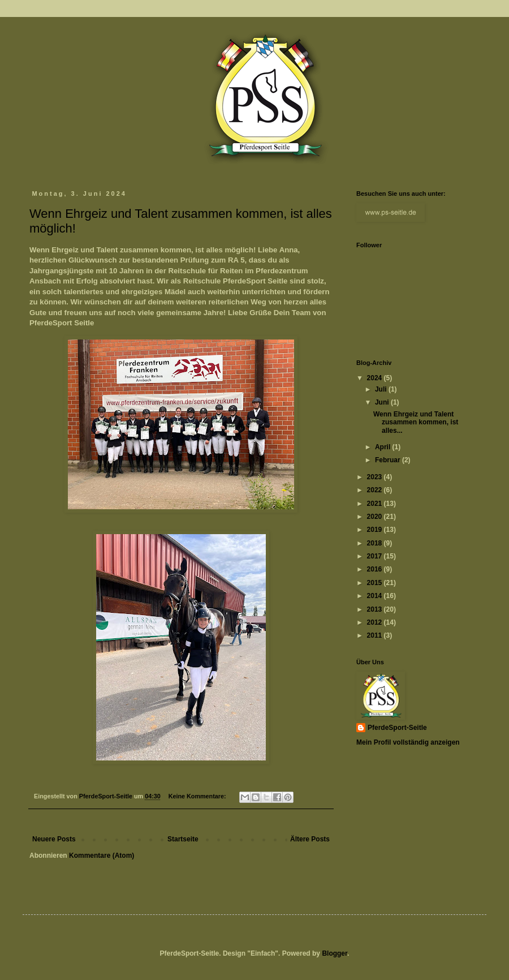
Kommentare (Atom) (102, 856)
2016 (376, 569)
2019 (376, 530)
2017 (376, 556)
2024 (376, 378)
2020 (376, 517)
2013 (376, 609)
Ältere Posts (310, 839)
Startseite (183, 839)
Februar (389, 460)
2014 (376, 596)
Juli (382, 389)
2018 (376, 543)
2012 (376, 622)
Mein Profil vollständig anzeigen (408, 742)
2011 (376, 635)
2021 (376, 504)
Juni (383, 402)
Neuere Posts (54, 839)
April (384, 447)
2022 (376, 490)
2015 (376, 583)
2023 (376, 477)
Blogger (335, 953)
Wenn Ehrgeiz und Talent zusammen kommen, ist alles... (416, 422)
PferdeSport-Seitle (397, 728)
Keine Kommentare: (198, 796)
